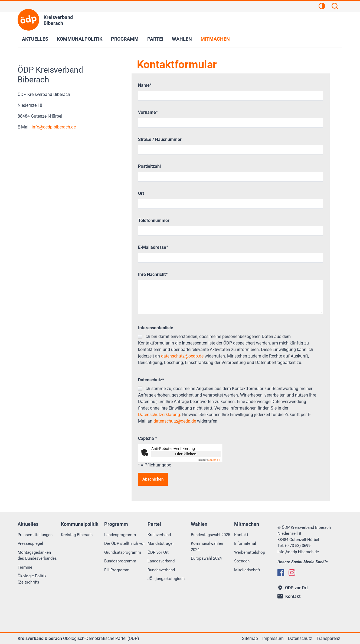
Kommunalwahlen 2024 (207, 547)
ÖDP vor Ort (158, 552)
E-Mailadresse (153, 247)
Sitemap (250, 638)
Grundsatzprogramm (123, 552)
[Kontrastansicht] (322, 7)
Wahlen (182, 39)
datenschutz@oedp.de (182, 356)
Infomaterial (245, 543)
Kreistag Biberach (77, 535)
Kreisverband (159, 535)
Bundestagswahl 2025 (210, 535)
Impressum (273, 638)
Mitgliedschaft (247, 570)
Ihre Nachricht (153, 274)
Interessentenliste (156, 328)
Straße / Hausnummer (160, 139)
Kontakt (241, 535)
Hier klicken (186, 454)
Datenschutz (151, 380)
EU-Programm (117, 570)
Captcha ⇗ (209, 460)
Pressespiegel (30, 543)
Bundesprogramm (120, 561)
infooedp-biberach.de (53, 127)
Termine (25, 567)
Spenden (242, 561)
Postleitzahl (149, 166)
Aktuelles (35, 39)
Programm (125, 39)
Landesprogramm (120, 535)
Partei (155, 39)
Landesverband (161, 561)
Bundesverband (161, 570)
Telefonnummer (154, 220)
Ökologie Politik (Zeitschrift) (32, 579)
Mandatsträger (161, 543)
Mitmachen (215, 39)
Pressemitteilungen (35, 535)
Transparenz (328, 638)
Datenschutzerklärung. (160, 415)
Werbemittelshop (250, 552)
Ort (141, 193)
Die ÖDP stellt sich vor (125, 543)
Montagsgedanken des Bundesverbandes (37, 556)
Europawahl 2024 (206, 558)
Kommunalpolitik (80, 39)
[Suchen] (335, 7)
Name (145, 85)
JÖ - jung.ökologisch (166, 579)
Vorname (148, 112)
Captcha (148, 438)
